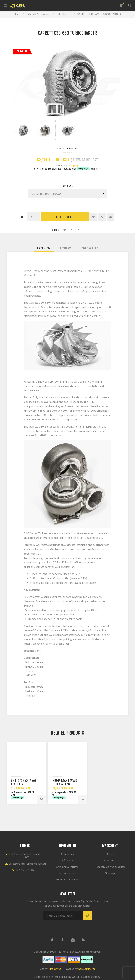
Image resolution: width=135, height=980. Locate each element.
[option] (23, 130)
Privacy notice (67, 873)
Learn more (96, 169)
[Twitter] (52, 940)
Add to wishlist (93, 217)
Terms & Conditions (67, 879)
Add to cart (65, 217)
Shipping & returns (67, 867)
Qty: (23, 217)
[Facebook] (62, 940)
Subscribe (87, 916)
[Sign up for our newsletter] (63, 916)
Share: (56, 230)
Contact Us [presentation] (90, 248)
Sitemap (110, 873)
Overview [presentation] (44, 248)
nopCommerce (87, 969)
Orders (110, 854)
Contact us (67, 854)
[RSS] (83, 940)
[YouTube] (73, 940)
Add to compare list (102, 217)
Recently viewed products (110, 867)
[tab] (44, 248)
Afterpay (67, 860)
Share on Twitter (65, 230)
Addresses (110, 860)
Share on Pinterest (79, 230)
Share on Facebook (72, 230)
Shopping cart (123, 4)
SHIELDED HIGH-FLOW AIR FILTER (23, 783)
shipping (74, 165)
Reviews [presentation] (66, 248)
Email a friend (111, 217)
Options (67, 186)
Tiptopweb (55, 969)
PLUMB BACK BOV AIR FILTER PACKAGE (65, 783)
